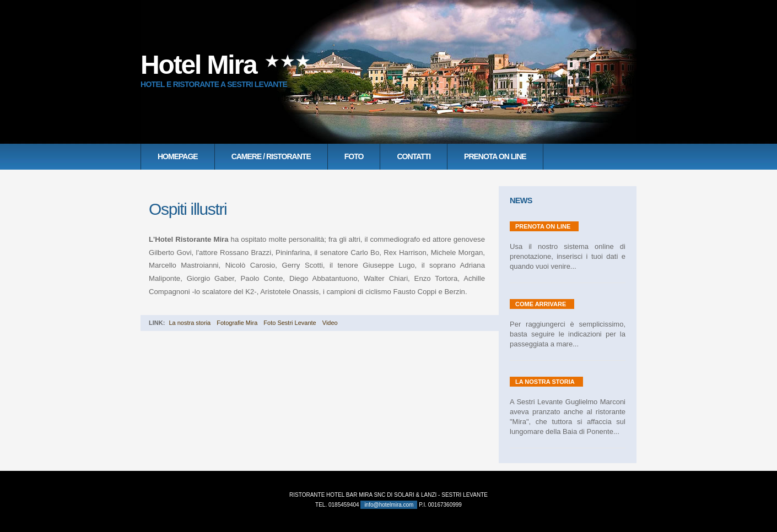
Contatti (414, 156)
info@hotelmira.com (389, 505)
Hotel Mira (198, 65)
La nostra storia (190, 323)
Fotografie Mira (237, 323)
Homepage (178, 156)
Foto (354, 156)
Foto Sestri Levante (290, 323)
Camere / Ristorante (271, 156)
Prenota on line (495, 156)
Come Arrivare (541, 304)
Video (330, 323)
